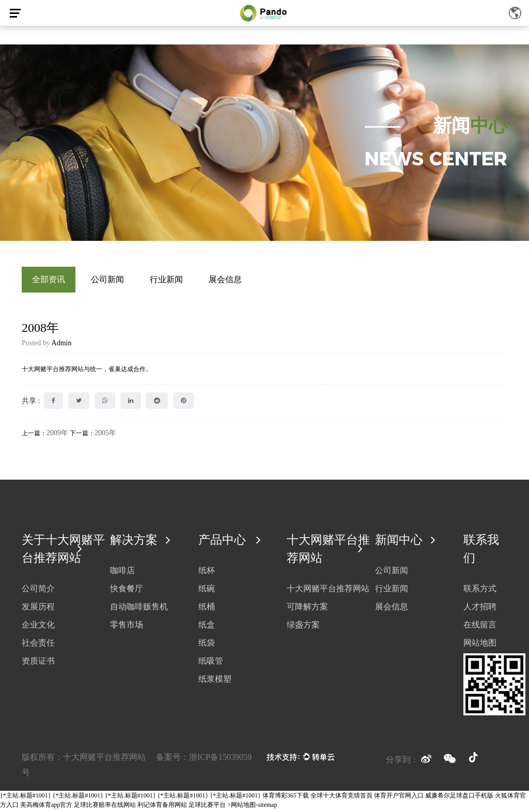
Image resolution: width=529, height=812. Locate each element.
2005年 (105, 433)
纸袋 (207, 645)
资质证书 (38, 663)
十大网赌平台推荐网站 (328, 591)
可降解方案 (307, 609)
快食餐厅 (127, 591)
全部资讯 (49, 279)
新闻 (470, 126)
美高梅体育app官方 (46, 807)
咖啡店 (122, 572)
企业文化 (38, 627)
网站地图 (480, 645)
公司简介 (38, 591)
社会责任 (38, 645)
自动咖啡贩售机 (139, 609)
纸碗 (207, 591)
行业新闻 (166, 279)
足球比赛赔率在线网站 (105, 807)
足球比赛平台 (207, 807)
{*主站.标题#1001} (26, 798)
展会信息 (225, 279)
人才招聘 (480, 609)
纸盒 (207, 627)
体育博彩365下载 (286, 798)
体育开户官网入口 (399, 798)
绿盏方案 (303, 627)
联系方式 (480, 591)
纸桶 (207, 609)
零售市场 (127, 627)
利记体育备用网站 (162, 807)
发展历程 (38, 609)
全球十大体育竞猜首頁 (341, 798)
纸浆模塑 (215, 681)
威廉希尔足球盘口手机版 (459, 798)
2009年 (57, 433)
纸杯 (207, 572)
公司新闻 (107, 279)
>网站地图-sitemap (252, 807)
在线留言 (480, 627)
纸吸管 (211, 663)
